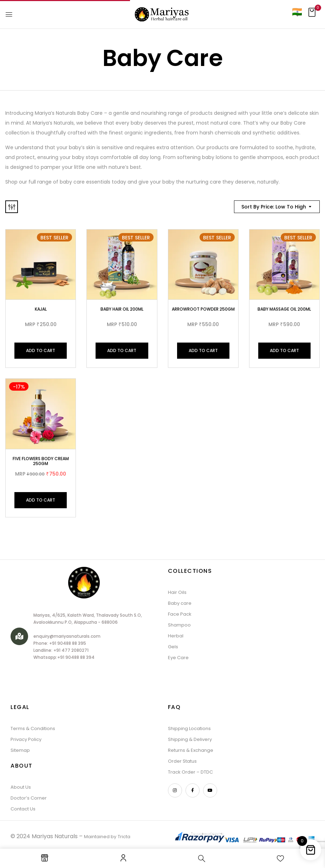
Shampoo (179, 625)
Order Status (182, 761)
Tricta (124, 837)
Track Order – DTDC (190, 772)
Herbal (176, 636)
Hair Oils (177, 592)
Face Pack (180, 614)
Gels (173, 647)
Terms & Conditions (33, 728)
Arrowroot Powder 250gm (203, 309)
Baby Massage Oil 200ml (284, 309)
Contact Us (23, 809)
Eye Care (178, 658)
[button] (312, 14)
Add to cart (41, 350)
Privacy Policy (26, 739)
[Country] (297, 12)
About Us (21, 787)
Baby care (180, 603)
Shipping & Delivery (190, 739)
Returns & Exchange (191, 750)
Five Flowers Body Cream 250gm (41, 461)
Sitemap (20, 750)
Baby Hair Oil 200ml (122, 309)
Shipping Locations (189, 728)
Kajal (41, 309)
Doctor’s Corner (29, 798)
